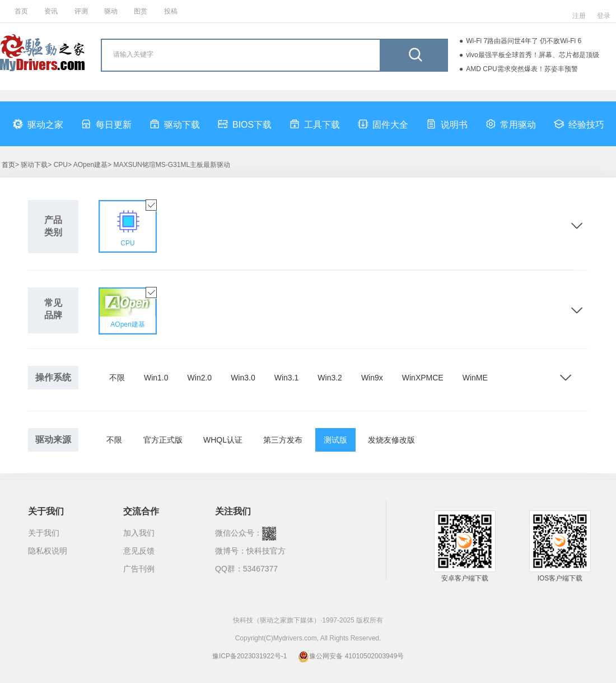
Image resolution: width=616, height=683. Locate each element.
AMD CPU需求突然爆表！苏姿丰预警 (522, 69)
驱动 (111, 11)
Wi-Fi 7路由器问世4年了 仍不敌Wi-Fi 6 (524, 41)
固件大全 (383, 124)
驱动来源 (53, 440)
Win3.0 (243, 378)
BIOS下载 (245, 124)
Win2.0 (200, 378)
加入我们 (139, 533)
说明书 (447, 124)
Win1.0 (156, 378)
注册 (579, 16)
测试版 (335, 440)
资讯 (51, 11)
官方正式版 (163, 440)
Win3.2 (330, 378)
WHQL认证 (223, 440)
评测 (81, 11)
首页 (21, 11)
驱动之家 (38, 124)
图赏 (141, 11)
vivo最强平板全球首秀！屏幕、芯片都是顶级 (532, 55)
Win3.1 (287, 378)
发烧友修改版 (391, 440)
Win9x (372, 378)
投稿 (171, 11)
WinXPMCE (423, 378)
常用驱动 (511, 124)
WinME (475, 378)
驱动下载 (175, 124)
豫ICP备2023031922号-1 (249, 656)
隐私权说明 (48, 551)
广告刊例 (139, 569)
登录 (604, 16)
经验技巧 (579, 124)
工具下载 (315, 124)
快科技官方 (266, 551)
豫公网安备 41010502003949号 (351, 656)
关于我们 (44, 533)
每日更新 (106, 124)
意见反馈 (139, 551)
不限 (117, 378)
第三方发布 (283, 440)
